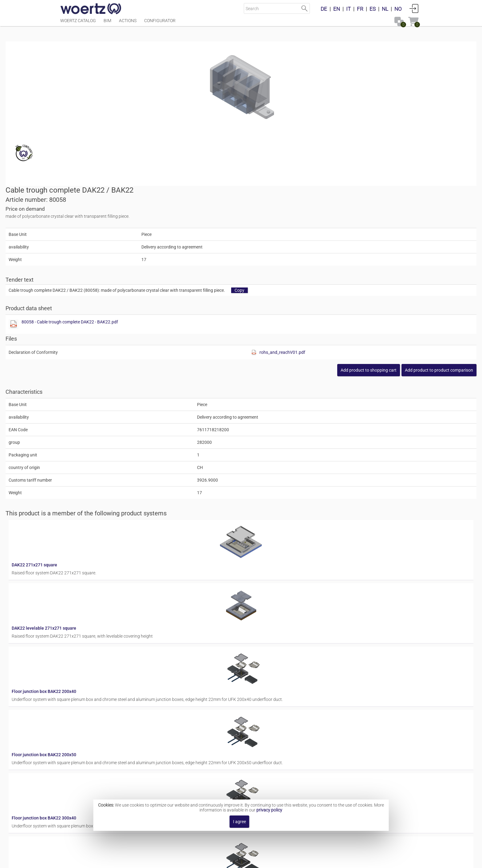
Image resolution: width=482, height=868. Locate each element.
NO (398, 9)
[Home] (91, 9)
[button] (384, 234)
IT (348, 9)
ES (373, 9)
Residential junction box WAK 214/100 (252, 731)
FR (360, 9)
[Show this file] (252, 188)
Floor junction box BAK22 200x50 (247, 536)
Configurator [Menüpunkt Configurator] (160, 24)
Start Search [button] (304, 8)
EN (337, 9)
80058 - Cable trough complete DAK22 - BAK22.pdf (308, 186)
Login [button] (414, 8)
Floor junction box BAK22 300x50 (247, 633)
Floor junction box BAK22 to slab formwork (256, 682)
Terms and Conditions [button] (246, 860)
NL (385, 9)
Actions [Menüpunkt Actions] (128, 24)
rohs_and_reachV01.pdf (370, 216)
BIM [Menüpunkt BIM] (107, 24)
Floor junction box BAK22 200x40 (247, 487)
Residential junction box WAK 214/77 (251, 780)
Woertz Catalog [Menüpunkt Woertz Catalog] (78, 24)
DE (324, 9)
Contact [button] (206, 860)
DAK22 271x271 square (238, 389)
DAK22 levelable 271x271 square (247, 438)
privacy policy (269, 810)
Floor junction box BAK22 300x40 (247, 585)
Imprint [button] (183, 860)
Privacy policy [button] (292, 860)
